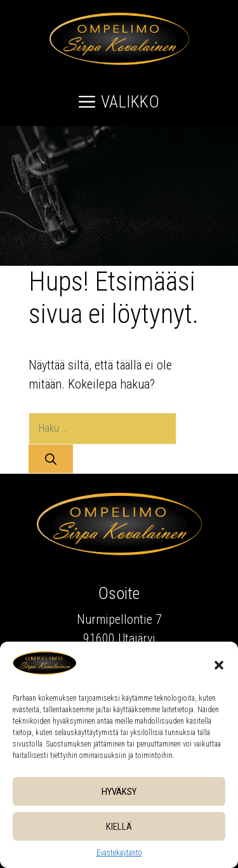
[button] (219, 665)
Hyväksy (119, 792)
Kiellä (119, 827)
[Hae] (51, 459)
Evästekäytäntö (119, 853)
